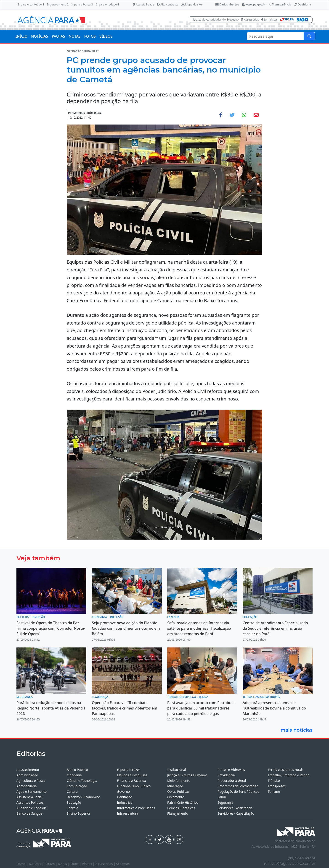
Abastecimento (28, 770)
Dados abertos (227, 4)
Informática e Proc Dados (136, 808)
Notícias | (37, 864)
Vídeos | (89, 864)
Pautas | (51, 864)
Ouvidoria (303, 4)
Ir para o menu (58, 4)
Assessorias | (106, 864)
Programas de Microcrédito (238, 786)
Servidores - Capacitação (236, 813)
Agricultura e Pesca (31, 781)
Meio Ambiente (179, 781)
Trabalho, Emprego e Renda (289, 775)
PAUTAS (58, 36)
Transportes (277, 786)
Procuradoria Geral (232, 781)
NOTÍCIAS (40, 36)
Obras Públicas (178, 791)
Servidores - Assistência (235, 808)
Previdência (226, 775)
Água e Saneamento (32, 791)
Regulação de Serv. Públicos (238, 791)
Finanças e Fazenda (131, 781)
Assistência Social (29, 797)
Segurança (225, 802)
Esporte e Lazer (129, 770)
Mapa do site (192, 4)
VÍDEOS (106, 36)
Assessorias (250, 19)
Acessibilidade (143, 4)
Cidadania (74, 775)
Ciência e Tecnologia (82, 781)
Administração (27, 775)
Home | (23, 864)
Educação (74, 802)
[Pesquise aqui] (309, 36)
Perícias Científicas (181, 808)
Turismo (274, 791)
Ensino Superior (79, 813)
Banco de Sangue (29, 813)
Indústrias (125, 802)
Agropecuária (27, 786)
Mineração (175, 786)
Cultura (72, 791)
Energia (72, 808)
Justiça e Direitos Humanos (187, 775)
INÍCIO (21, 36)
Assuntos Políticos (30, 802)
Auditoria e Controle (32, 808)
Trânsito (274, 781)
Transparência (280, 4)
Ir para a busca (82, 4)
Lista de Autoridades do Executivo (216, 19)
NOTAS (75, 36)
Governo (123, 791)
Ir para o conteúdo (31, 4)
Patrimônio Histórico (183, 802)
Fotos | (76, 864)
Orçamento (176, 797)
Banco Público (77, 770)
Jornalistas (269, 19)
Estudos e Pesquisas (132, 775)
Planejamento (178, 813)
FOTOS (90, 36)
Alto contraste (168, 4)
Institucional (176, 770)
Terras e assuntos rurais (286, 770)
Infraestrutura (128, 813)
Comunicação (77, 786)
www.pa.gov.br (254, 4)
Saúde (222, 797)
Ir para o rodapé (107, 4)
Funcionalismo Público (134, 786)
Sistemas (123, 864)
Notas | (64, 864)
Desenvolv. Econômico (84, 797)
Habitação (125, 797)
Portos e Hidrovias (231, 770)
